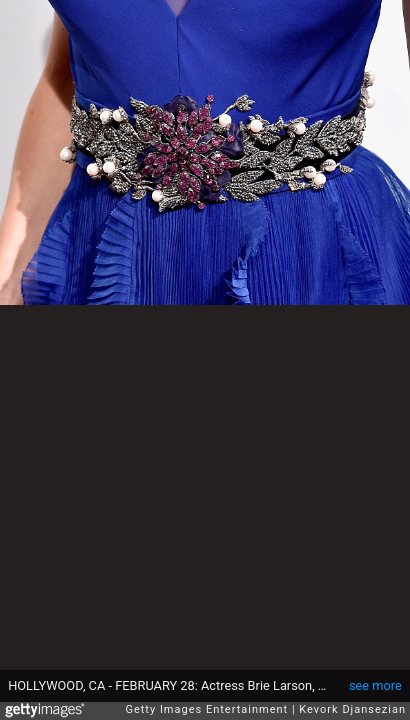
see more (375, 685)
